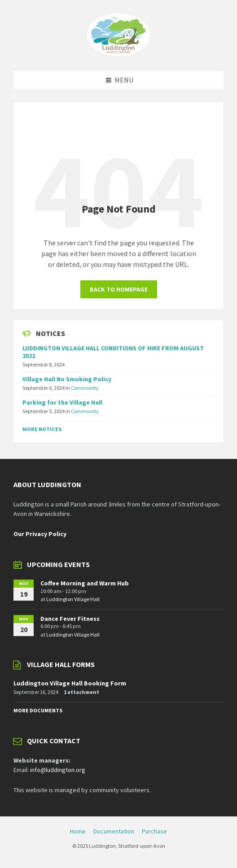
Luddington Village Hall (73, 599)
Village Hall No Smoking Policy (67, 379)
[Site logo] (118, 53)
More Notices (42, 429)
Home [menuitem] (78, 831)
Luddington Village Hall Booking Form (70, 683)
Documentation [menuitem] (114, 831)
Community (85, 388)
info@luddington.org (58, 770)
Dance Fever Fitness (70, 619)
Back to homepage (119, 289)
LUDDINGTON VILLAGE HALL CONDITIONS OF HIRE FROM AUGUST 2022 (113, 352)
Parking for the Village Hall (62, 402)
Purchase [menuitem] (154, 831)
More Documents (38, 710)
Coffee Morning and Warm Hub (85, 583)
